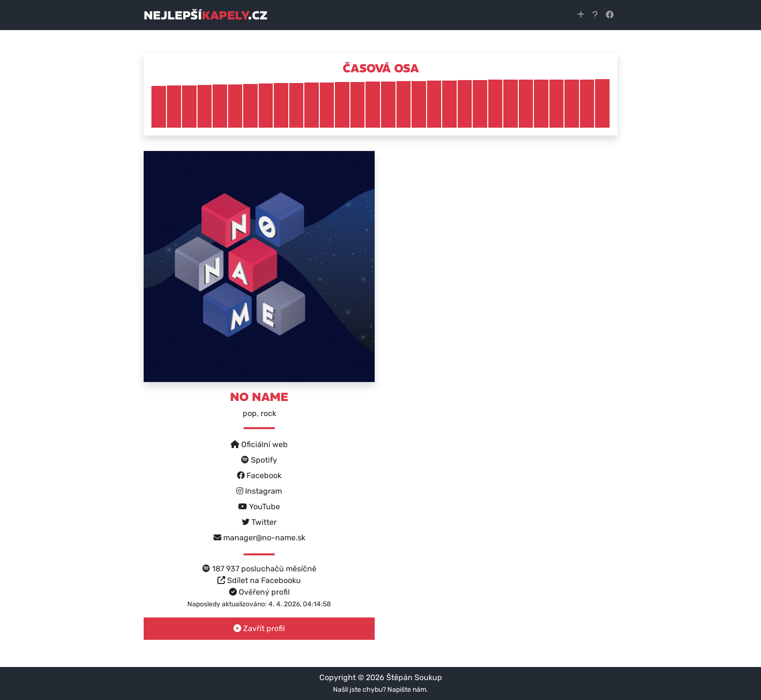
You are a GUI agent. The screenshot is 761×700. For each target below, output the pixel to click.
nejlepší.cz (206, 15)
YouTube (259, 507)
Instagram (259, 491)
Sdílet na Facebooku (259, 580)
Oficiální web (259, 444)
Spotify (259, 460)
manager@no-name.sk (259, 538)
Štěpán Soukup (414, 677)
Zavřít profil (259, 628)
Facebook (259, 475)
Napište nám (407, 690)
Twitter (259, 522)
